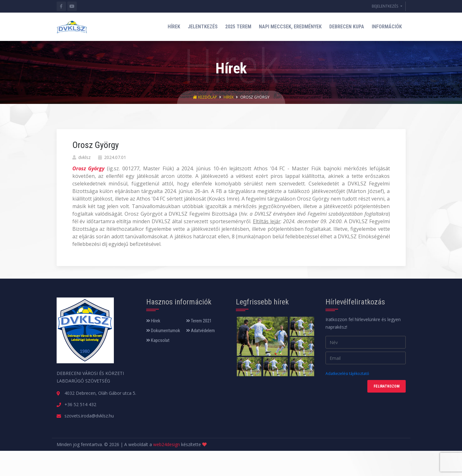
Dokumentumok (163, 331)
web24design (167, 444)
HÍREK (174, 27)
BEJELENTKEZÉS (385, 6)
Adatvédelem (200, 331)
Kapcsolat (158, 340)
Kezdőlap (205, 97)
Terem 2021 (199, 321)
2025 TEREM (238, 27)
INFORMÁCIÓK (387, 27)
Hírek (229, 97)
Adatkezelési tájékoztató (347, 374)
